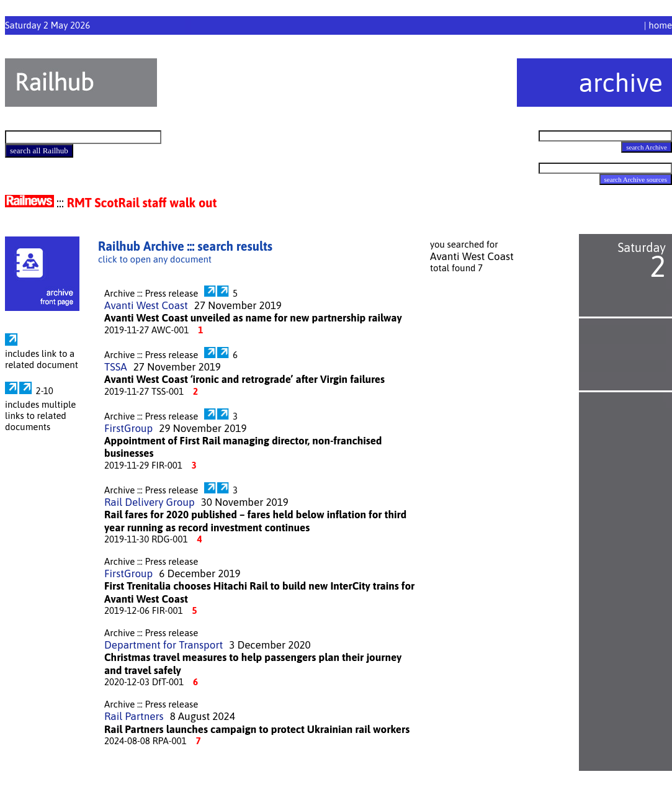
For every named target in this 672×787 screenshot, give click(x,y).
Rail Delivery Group (150, 502)
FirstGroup (128, 428)
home (660, 25)
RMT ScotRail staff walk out (142, 203)
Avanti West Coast (146, 305)
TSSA (116, 367)
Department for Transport (164, 645)
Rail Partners (134, 716)
